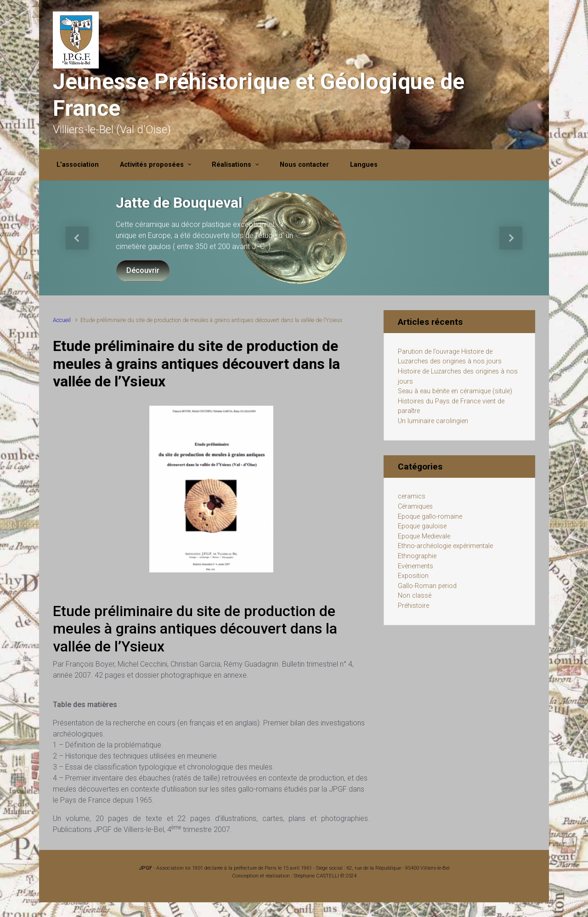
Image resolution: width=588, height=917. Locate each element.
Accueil (62, 320)
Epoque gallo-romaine (430, 517)
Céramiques (415, 507)
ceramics (412, 496)
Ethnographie (417, 556)
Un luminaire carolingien (433, 421)
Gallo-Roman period (427, 586)
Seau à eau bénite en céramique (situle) (455, 391)
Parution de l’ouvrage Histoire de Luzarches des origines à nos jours (450, 357)
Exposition (413, 576)
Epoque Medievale (424, 536)
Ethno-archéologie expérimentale (445, 546)
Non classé (415, 596)
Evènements (416, 566)
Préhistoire (413, 606)
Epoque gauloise (422, 526)
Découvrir (143, 270)
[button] (77, 238)
